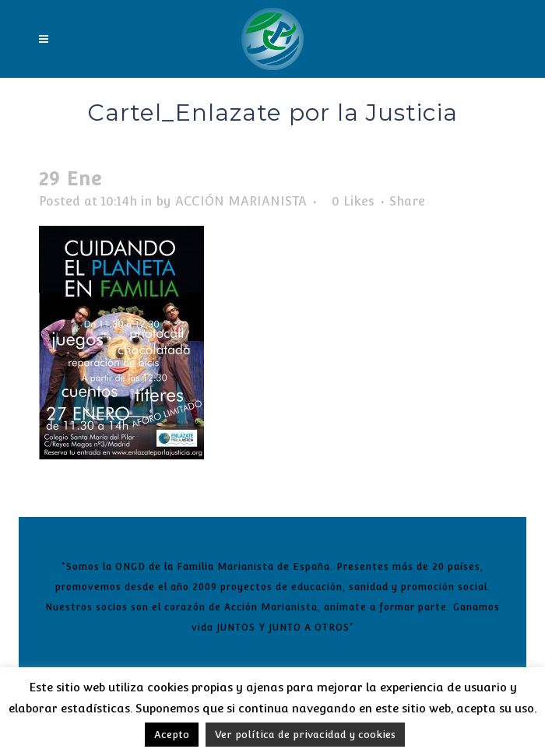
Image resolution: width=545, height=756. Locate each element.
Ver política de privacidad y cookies (305, 735)
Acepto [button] (172, 735)
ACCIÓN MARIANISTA (241, 201)
